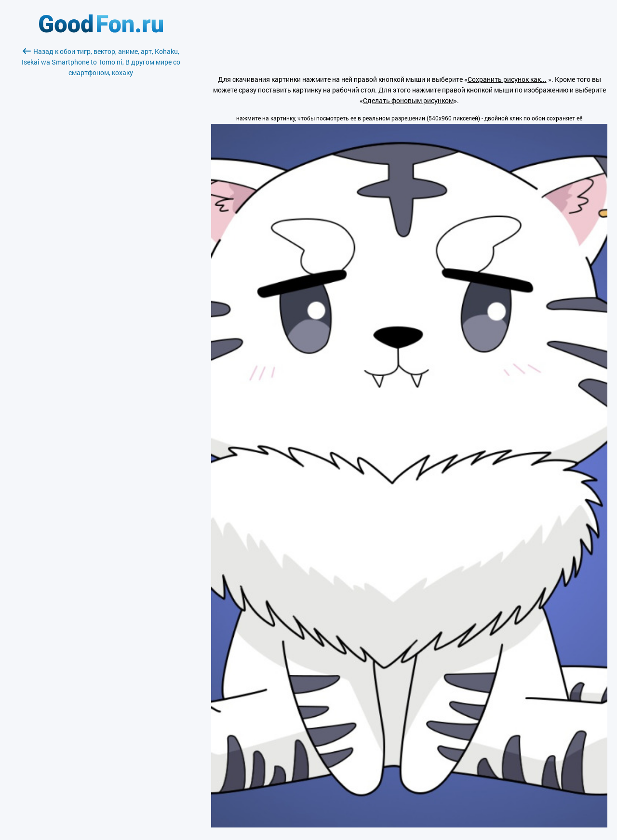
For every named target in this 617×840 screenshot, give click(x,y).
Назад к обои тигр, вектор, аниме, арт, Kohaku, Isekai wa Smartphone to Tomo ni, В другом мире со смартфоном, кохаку (101, 62)
